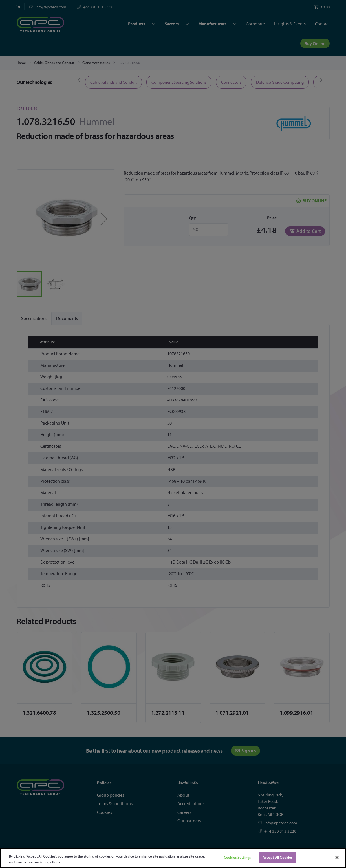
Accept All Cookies (277, 857)
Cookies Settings (237, 857)
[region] (173, 858)
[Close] (337, 858)
